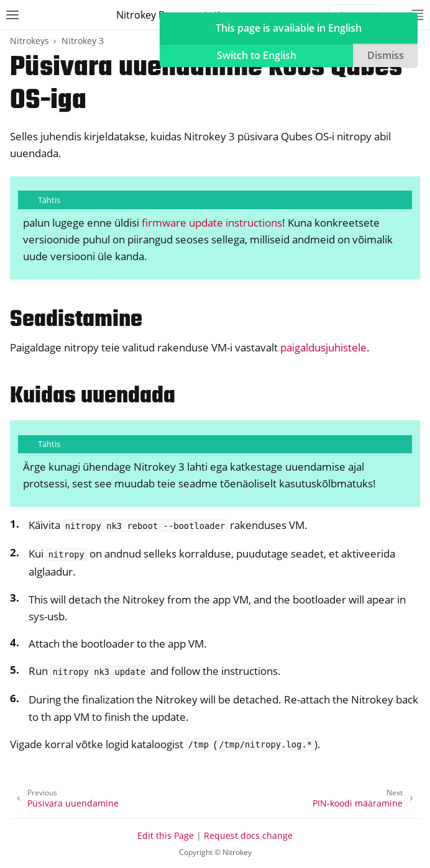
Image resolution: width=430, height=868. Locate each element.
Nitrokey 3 (83, 41)
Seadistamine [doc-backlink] (76, 320)
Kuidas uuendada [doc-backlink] (93, 396)
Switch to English (257, 55)
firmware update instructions (212, 223)
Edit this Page (166, 835)
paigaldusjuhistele (323, 347)
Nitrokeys (30, 41)
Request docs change (248, 835)
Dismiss (386, 55)
